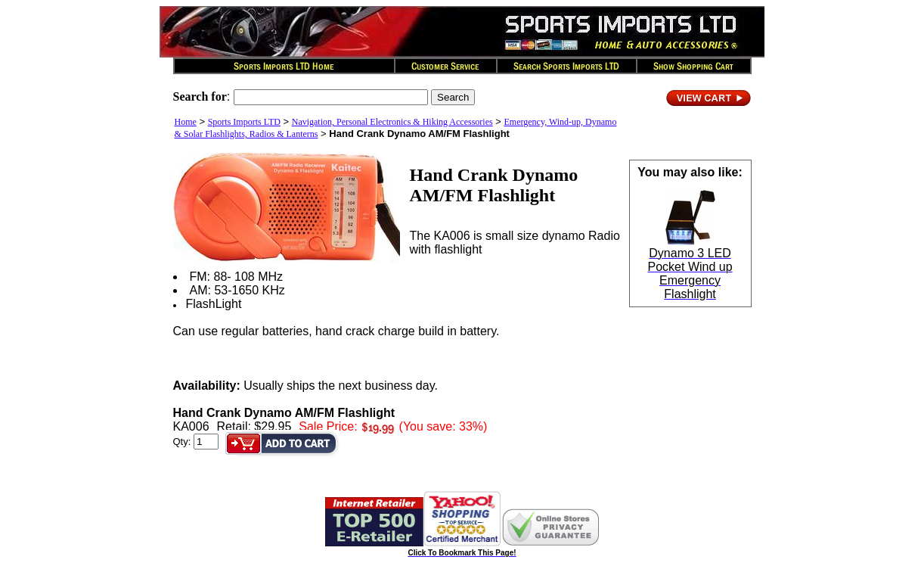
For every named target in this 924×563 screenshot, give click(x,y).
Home (186, 122)
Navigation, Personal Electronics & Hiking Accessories (392, 122)
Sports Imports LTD (244, 122)
